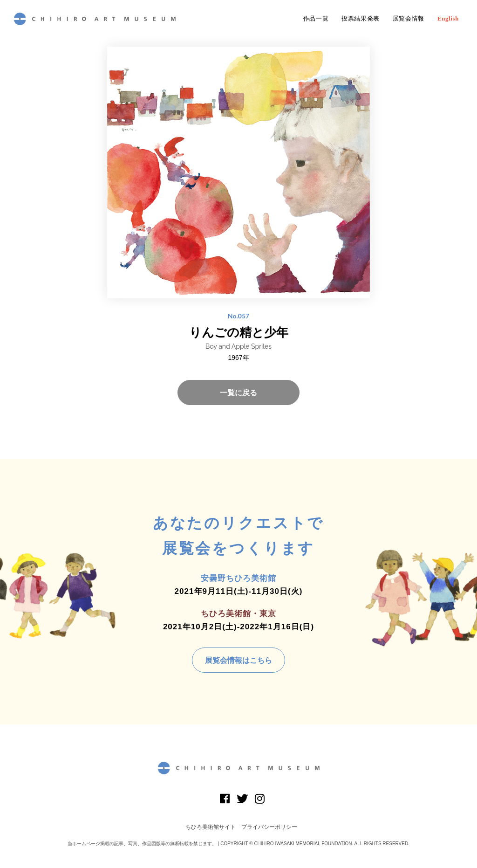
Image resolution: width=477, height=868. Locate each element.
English (448, 19)
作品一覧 (316, 19)
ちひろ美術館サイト (211, 827)
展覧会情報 (409, 19)
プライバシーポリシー (269, 827)
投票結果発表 (361, 19)
